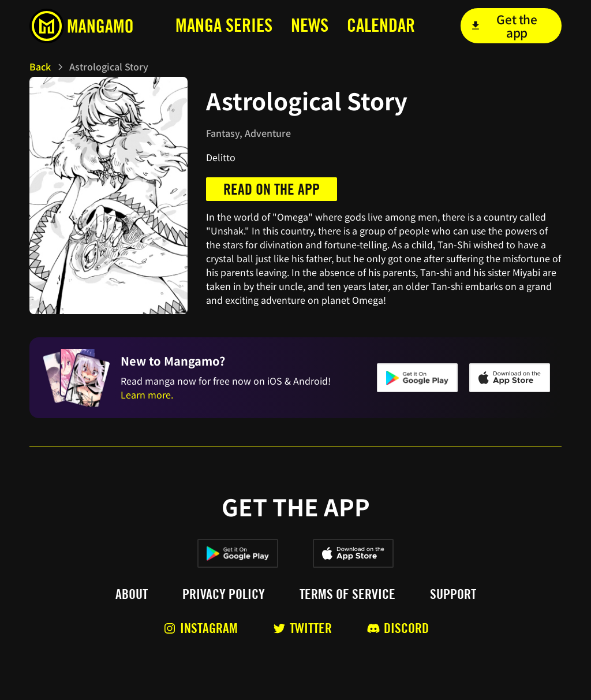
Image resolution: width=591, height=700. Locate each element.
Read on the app (272, 189)
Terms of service (347, 594)
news (310, 25)
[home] (85, 26)
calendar (381, 25)
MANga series (224, 25)
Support (453, 594)
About (132, 594)
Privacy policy (224, 594)
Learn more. (147, 394)
